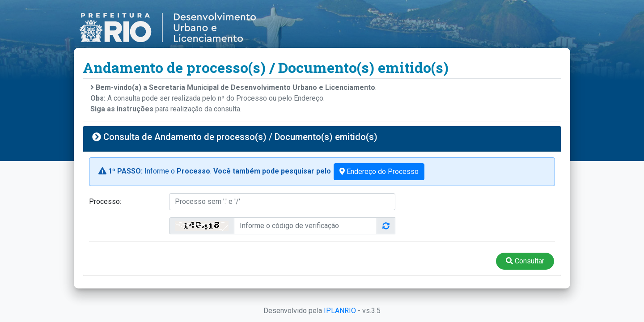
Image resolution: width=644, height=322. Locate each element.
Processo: (105, 201)
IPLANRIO (340, 311)
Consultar (525, 261)
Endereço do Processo (379, 172)
